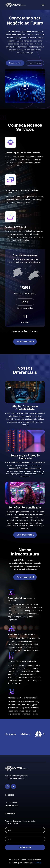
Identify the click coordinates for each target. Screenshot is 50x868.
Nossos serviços (35, 63)
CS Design (37, 863)
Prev (6, 734)
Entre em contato (15, 63)
